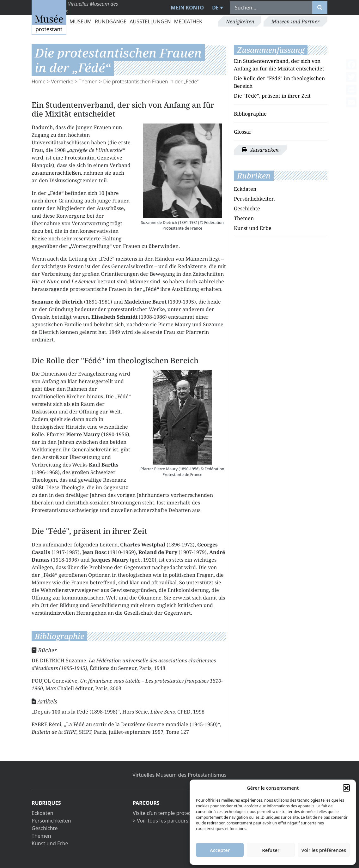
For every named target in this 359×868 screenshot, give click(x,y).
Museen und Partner (295, 21)
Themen (88, 81)
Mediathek (188, 21)
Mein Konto (187, 8)
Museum (81, 21)
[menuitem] (217, 8)
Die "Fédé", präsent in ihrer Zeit (272, 96)
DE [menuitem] (215, 8)
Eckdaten (245, 189)
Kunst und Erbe (253, 228)
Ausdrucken (260, 150)
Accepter (220, 850)
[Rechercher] (320, 8)
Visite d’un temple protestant (167, 813)
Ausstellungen (150, 21)
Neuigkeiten (240, 21)
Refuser (271, 850)
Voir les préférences (324, 850)
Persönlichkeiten (254, 199)
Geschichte (247, 208)
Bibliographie (250, 114)
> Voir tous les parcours (161, 821)
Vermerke (62, 81)
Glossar (243, 132)
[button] (346, 788)
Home (39, 81)
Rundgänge (111, 21)
